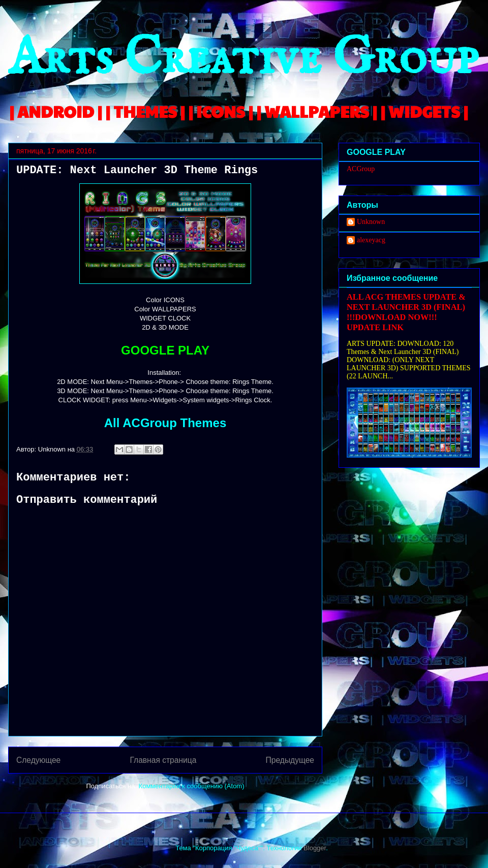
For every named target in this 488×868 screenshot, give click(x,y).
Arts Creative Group (243, 59)
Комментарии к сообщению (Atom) (192, 786)
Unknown (371, 222)
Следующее (38, 760)
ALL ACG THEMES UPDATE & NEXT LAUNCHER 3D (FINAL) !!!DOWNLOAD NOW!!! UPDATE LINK (406, 312)
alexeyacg (371, 240)
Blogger (315, 848)
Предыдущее (290, 760)
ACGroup (361, 169)
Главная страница (163, 760)
